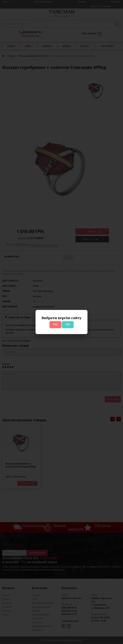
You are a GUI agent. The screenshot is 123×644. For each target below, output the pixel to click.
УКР (68, 325)
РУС (55, 325)
